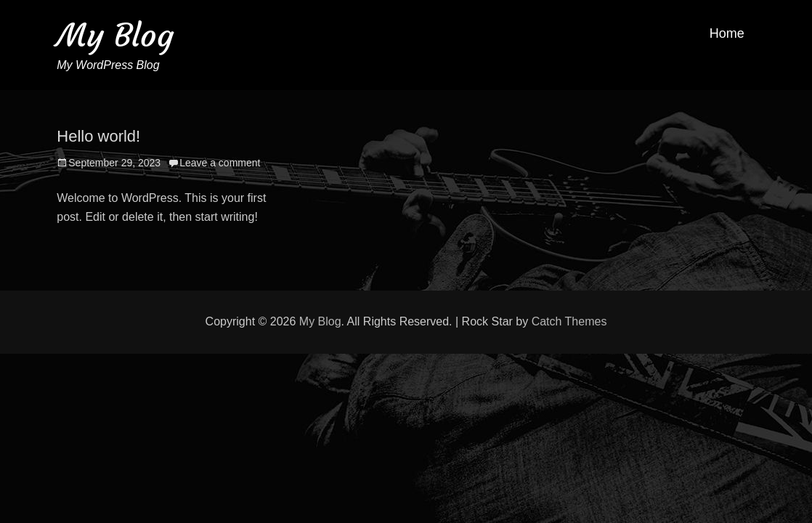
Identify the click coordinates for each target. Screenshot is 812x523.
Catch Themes (569, 321)
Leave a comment (220, 163)
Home (727, 33)
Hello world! (98, 136)
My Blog (115, 35)
